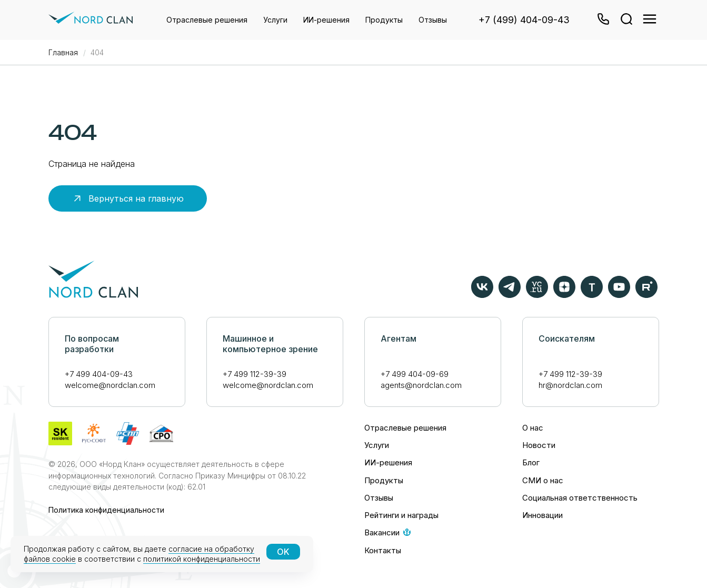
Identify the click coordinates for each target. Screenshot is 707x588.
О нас (533, 428)
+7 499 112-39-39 (255, 374)
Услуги (275, 20)
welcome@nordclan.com (110, 385)
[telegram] (510, 295)
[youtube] (619, 295)
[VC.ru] (537, 295)
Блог (531, 462)
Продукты (384, 20)
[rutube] (646, 295)
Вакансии (382, 532)
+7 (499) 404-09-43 (524, 20)
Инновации (542, 515)
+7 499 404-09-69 (415, 374)
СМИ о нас (543, 480)
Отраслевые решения (207, 20)
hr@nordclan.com (570, 385)
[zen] (564, 295)
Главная (63, 52)
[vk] (482, 295)
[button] (602, 20)
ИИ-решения (326, 20)
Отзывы (433, 20)
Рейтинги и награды (401, 515)
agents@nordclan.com (421, 385)
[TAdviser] (592, 295)
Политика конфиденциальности (106, 510)
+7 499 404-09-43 (99, 374)
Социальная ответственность (580, 498)
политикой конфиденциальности (202, 559)
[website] (625, 20)
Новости (539, 445)
